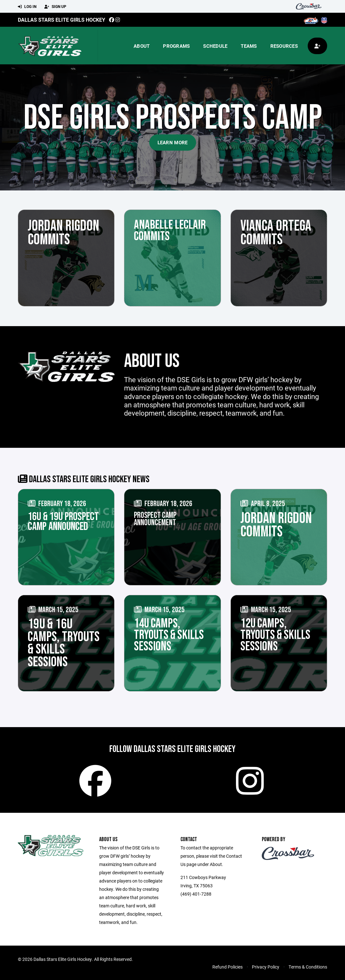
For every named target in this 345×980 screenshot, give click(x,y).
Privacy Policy (266, 967)
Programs (176, 46)
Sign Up (55, 7)
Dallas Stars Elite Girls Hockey (62, 20)
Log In (27, 7)
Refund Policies (228, 967)
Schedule (215, 46)
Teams (249, 46)
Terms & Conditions (308, 967)
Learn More (173, 142)
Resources (284, 46)
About (142, 46)
